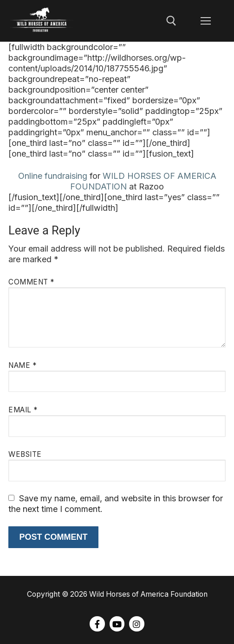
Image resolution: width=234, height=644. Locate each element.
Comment (31, 282)
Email (23, 410)
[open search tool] (171, 21)
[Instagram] (136, 624)
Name (22, 365)
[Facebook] (97, 624)
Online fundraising (53, 176)
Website (25, 454)
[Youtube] (117, 624)
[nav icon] (205, 21)
